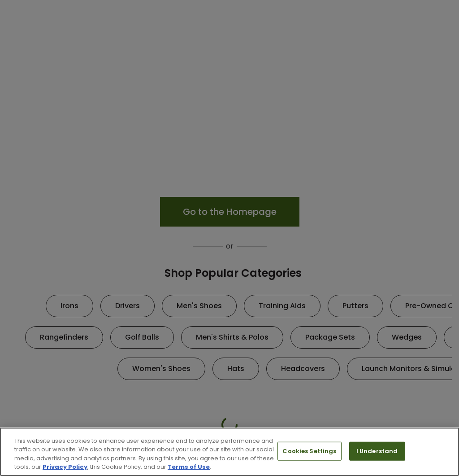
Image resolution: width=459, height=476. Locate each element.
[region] (229, 452)
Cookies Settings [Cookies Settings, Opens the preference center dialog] (309, 451)
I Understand (377, 451)
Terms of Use (189, 467)
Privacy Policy (65, 467)
